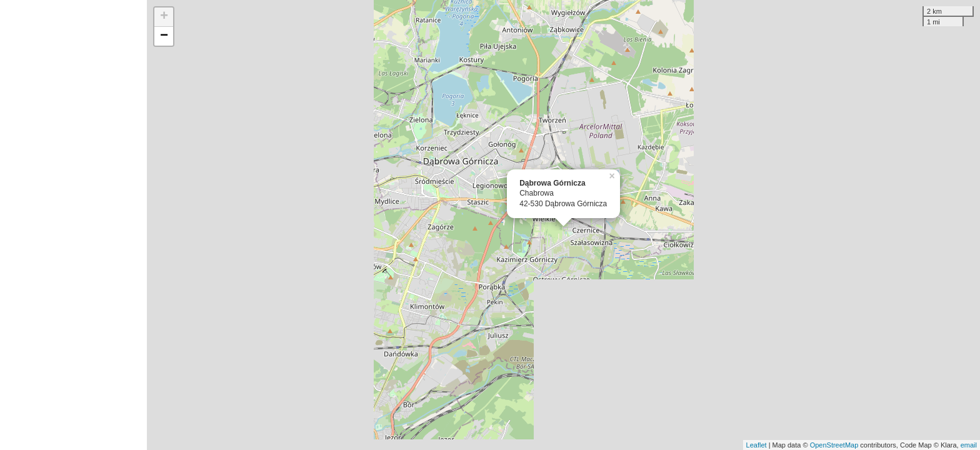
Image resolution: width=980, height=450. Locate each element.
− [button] (164, 36)
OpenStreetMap (834, 445)
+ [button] (164, 17)
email (969, 445)
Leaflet (757, 445)
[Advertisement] (73, 225)
